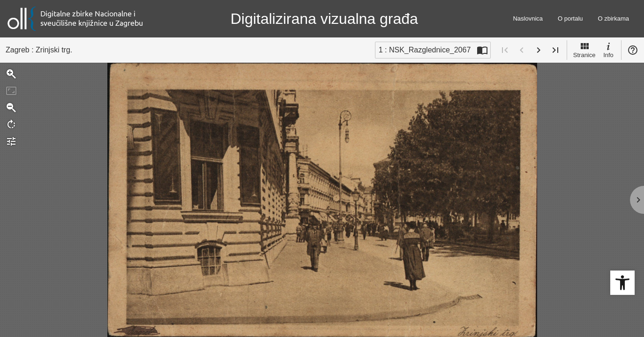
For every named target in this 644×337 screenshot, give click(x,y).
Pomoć (633, 50)
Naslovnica (528, 18)
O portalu (570, 18)
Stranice (584, 50)
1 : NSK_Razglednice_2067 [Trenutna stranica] (425, 50)
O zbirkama (614, 18)
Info (608, 50)
